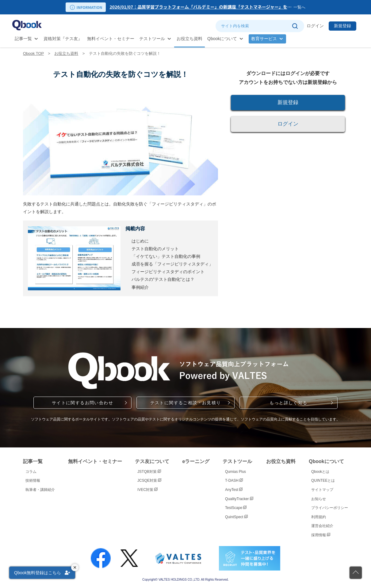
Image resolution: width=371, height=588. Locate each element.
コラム (31, 472)
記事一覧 (23, 39)
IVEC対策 (147, 490)
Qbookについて (222, 39)
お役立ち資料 (189, 39)
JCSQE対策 (149, 481)
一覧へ (299, 7)
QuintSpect (236, 517)
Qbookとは (320, 472)
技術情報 (33, 481)
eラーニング (196, 461)
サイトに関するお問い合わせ (82, 403)
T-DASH (234, 481)
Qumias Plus (235, 472)
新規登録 (342, 26)
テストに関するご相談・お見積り (186, 403)
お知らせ (319, 499)
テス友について (152, 461)
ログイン (315, 26)
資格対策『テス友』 (63, 39)
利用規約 (319, 517)
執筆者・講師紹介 (40, 490)
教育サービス (264, 39)
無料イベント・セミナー (111, 39)
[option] (201, 7)
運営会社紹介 (322, 526)
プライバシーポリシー (330, 508)
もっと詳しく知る (288, 403)
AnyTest (234, 490)
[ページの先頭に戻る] (356, 573)
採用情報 (321, 535)
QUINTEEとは (323, 481)
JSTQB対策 (149, 472)
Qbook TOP (33, 53)
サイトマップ (322, 490)
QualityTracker (239, 499)
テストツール (152, 39)
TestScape (236, 508)
